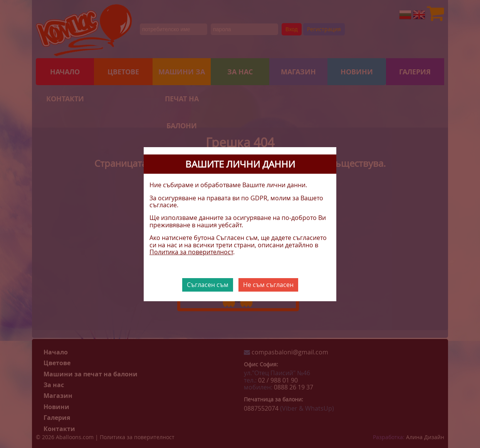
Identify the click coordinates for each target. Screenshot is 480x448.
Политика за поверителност (191, 252)
